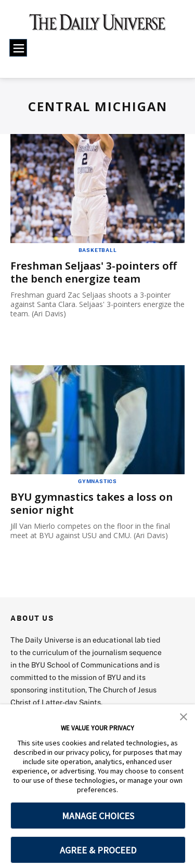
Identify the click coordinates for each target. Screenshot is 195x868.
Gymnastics (97, 481)
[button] (184, 716)
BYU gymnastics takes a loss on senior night (92, 503)
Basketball (98, 250)
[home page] (97, 26)
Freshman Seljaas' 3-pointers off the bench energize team (94, 272)
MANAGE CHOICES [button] (98, 816)
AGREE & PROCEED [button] (98, 850)
